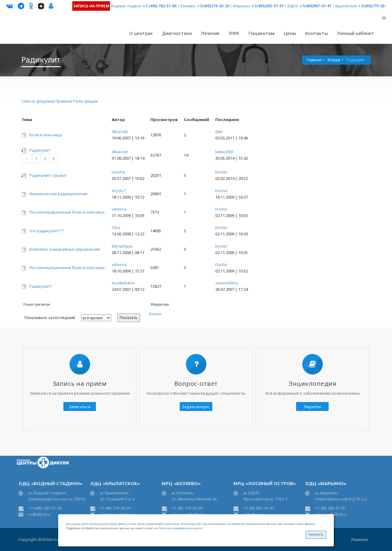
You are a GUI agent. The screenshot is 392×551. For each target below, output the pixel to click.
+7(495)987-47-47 (315, 6)
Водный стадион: (126, 6)
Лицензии (359, 540)
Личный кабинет (356, 33)
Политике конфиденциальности (180, 528)
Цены (290, 33)
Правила (64, 101)
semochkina (226, 283)
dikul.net (120, 131)
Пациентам (261, 33)
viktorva (119, 209)
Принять (316, 535)
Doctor (221, 172)
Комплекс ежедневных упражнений (65, 249)
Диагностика (177, 33)
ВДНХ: (293, 6)
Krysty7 (119, 191)
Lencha (118, 172)
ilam (219, 131)
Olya (116, 227)
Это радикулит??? (47, 231)
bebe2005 (224, 152)
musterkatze (123, 283)
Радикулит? (41, 286)
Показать (129, 317)
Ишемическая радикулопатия (58, 194)
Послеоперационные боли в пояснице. (68, 212)
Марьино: (242, 6)
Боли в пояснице (46, 135)
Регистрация (85, 101)
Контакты (316, 33)
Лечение (210, 33)
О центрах (141, 33)
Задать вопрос (196, 407)
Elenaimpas (122, 246)
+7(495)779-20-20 (213, 6)
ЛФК (234, 33)
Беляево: (188, 6)
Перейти (313, 407)
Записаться (80, 407)
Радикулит (40, 150)
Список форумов (38, 101)
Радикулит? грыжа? (48, 175)
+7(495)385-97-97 (268, 6)
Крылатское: (346, 6)
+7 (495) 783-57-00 (160, 6)
